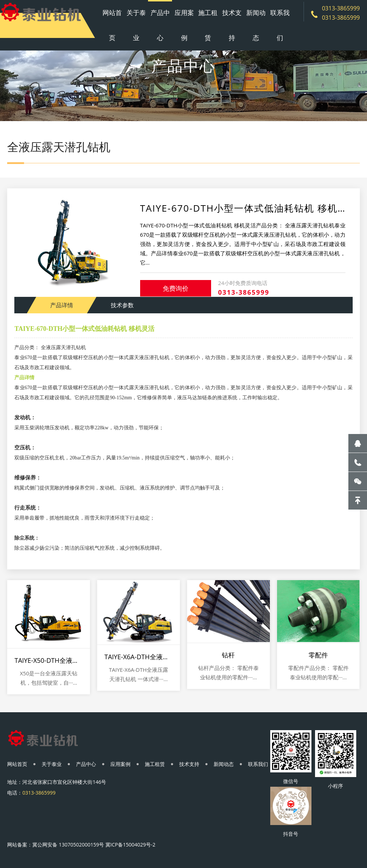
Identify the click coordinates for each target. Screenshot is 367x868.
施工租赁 (208, 25)
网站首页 (112, 25)
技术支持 (232, 25)
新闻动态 (256, 25)
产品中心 (160, 25)
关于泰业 (136, 25)
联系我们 (280, 25)
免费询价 (176, 288)
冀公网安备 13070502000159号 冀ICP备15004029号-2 (94, 845)
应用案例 (184, 25)
